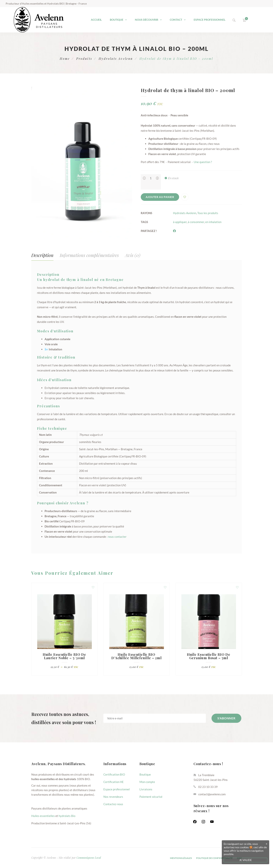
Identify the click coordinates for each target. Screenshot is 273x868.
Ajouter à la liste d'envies (185, 197)
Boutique (117, 20)
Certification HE (114, 782)
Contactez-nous (113, 804)
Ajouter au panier (160, 197)
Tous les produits (208, 213)
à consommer (196, 222)
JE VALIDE (245, 860)
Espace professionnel (210, 20)
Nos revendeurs (113, 797)
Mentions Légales (181, 858)
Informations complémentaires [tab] (89, 255)
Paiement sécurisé (151, 797)
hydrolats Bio (67, 816)
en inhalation (213, 222)
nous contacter (117, 537)
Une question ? (203, 162)
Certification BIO (114, 774)
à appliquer (180, 222)
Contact (176, 20)
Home (65, 59)
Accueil (96, 20)
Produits (84, 59)
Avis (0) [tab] (133, 255)
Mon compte (147, 782)
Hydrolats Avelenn (116, 59)
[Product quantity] (151, 178)
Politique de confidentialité (214, 858)
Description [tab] (42, 255)
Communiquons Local (89, 858)
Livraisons (146, 789)
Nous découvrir (147, 20)
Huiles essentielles (43, 816)
